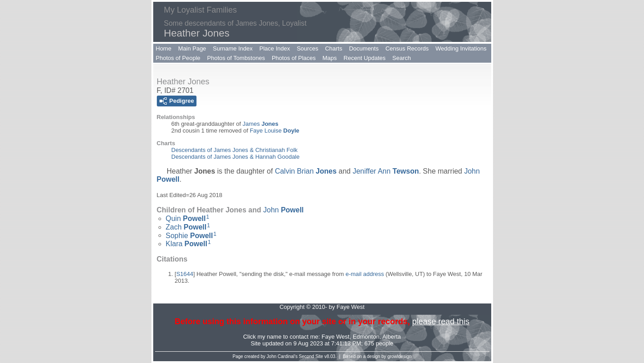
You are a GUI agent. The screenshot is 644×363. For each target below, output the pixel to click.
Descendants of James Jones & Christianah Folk (234, 150)
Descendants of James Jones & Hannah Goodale (235, 157)
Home (164, 48)
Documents (364, 48)
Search (402, 58)
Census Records (407, 48)
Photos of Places (294, 58)
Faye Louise (274, 131)
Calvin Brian (306, 171)
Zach (186, 227)
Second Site (311, 356)
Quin (186, 218)
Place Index (275, 48)
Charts (333, 48)
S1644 (185, 274)
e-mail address (365, 274)
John (283, 210)
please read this (441, 322)
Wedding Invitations (461, 48)
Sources (307, 48)
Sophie (190, 235)
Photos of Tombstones (236, 58)
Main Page (192, 48)
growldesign (400, 356)
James (260, 124)
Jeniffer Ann (386, 171)
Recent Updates (364, 58)
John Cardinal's (282, 356)
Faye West (336, 337)
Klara (187, 244)
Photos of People (178, 58)
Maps (330, 58)
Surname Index (233, 48)
